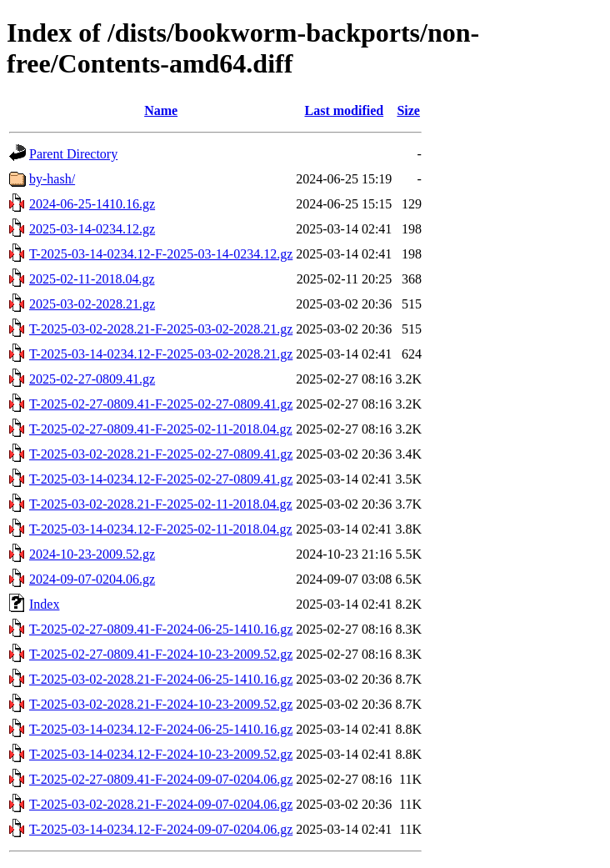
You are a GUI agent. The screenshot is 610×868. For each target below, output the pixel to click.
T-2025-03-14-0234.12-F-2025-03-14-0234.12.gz (161, 254)
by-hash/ (52, 179)
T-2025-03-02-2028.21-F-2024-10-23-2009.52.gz (161, 704)
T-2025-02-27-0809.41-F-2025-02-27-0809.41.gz (161, 404)
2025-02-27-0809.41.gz (92, 379)
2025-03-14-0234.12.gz (92, 229)
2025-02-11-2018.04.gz (92, 279)
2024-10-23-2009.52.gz (92, 554)
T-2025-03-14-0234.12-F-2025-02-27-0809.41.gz (161, 479)
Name (161, 110)
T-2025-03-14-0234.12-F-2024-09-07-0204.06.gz (161, 829)
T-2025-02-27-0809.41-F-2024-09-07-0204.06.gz (161, 779)
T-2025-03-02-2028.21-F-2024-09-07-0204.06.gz (161, 804)
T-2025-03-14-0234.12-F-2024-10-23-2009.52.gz (161, 754)
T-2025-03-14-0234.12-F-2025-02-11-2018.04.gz (161, 529)
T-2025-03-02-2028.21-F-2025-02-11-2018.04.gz (161, 504)
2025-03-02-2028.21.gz (92, 304)
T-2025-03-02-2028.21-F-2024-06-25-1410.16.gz (161, 679)
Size (408, 110)
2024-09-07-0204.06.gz (92, 579)
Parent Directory (73, 154)
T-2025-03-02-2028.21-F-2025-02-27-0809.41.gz (161, 454)
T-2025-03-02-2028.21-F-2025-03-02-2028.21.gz (161, 329)
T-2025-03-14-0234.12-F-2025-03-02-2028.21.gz (161, 354)
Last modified (344, 110)
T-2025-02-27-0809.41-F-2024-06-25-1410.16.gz (161, 629)
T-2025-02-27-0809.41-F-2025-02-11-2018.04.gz (161, 429)
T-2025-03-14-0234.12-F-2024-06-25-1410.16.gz (161, 729)
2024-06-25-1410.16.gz (92, 204)
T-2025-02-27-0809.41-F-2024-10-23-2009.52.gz (161, 654)
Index (44, 604)
